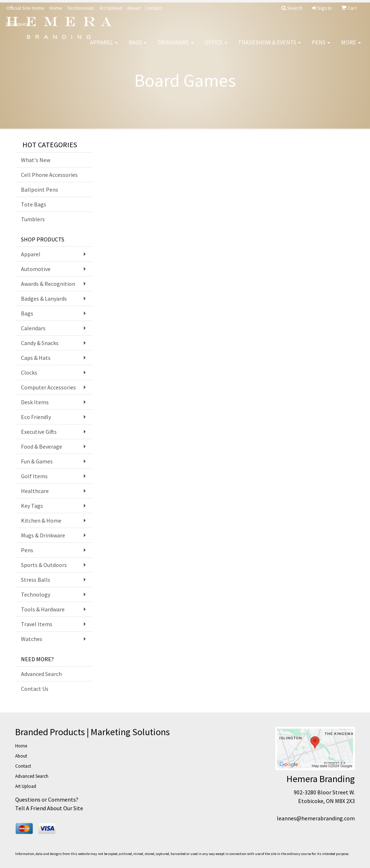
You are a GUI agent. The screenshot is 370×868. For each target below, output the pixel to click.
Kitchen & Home (41, 520)
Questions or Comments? (47, 799)
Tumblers (33, 219)
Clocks (29, 372)
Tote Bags (34, 204)
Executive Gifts (39, 432)
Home (56, 8)
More (351, 47)
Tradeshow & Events (270, 47)
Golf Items (34, 476)
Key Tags (32, 506)
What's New (36, 160)
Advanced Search (41, 674)
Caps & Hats (36, 358)
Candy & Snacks (40, 343)
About (134, 8)
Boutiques (17, 24)
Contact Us (35, 689)
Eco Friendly (36, 417)
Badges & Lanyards (44, 298)
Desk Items (35, 402)
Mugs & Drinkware (43, 535)
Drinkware (176, 47)
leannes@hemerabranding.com (316, 818)
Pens (321, 47)
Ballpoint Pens (40, 189)
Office (216, 47)
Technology (36, 594)
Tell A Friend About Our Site (49, 808)
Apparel (104, 47)
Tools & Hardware (43, 609)
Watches (32, 639)
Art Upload (111, 8)
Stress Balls (36, 580)
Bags (138, 47)
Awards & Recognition (48, 284)
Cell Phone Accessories (49, 175)
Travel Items (37, 624)
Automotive (36, 269)
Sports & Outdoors (44, 565)
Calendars (33, 328)
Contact (154, 8)
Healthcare (35, 491)
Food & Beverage (42, 446)
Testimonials (81, 8)
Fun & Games (37, 461)
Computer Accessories (48, 387)
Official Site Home (25, 8)
